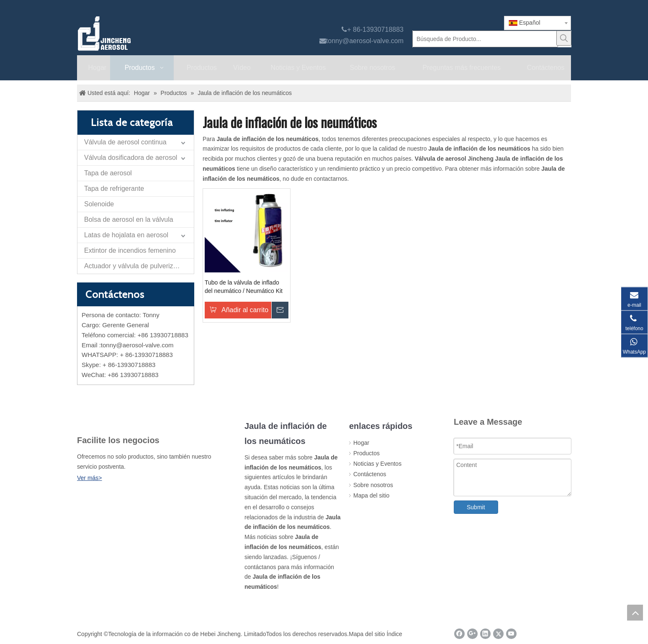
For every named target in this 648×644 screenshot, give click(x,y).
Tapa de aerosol (108, 173)
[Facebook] (459, 634)
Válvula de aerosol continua (125, 142)
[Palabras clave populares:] (564, 38)
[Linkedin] (485, 634)
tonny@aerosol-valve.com (365, 41)
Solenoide (99, 204)
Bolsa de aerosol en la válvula (129, 219)
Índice (395, 634)
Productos (366, 453)
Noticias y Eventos (377, 464)
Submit (476, 507)
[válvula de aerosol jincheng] (149, 33)
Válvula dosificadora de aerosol (131, 158)
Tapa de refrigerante (114, 189)
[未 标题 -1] (93, 419)
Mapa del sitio (371, 495)
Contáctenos (370, 474)
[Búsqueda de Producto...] (485, 39)
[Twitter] (498, 634)
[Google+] (472, 634)
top (635, 613)
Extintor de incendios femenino (130, 250)
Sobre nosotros (373, 485)
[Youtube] (511, 634)
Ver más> (90, 478)
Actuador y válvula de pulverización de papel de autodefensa (139, 266)
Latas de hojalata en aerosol (126, 235)
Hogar (361, 443)
